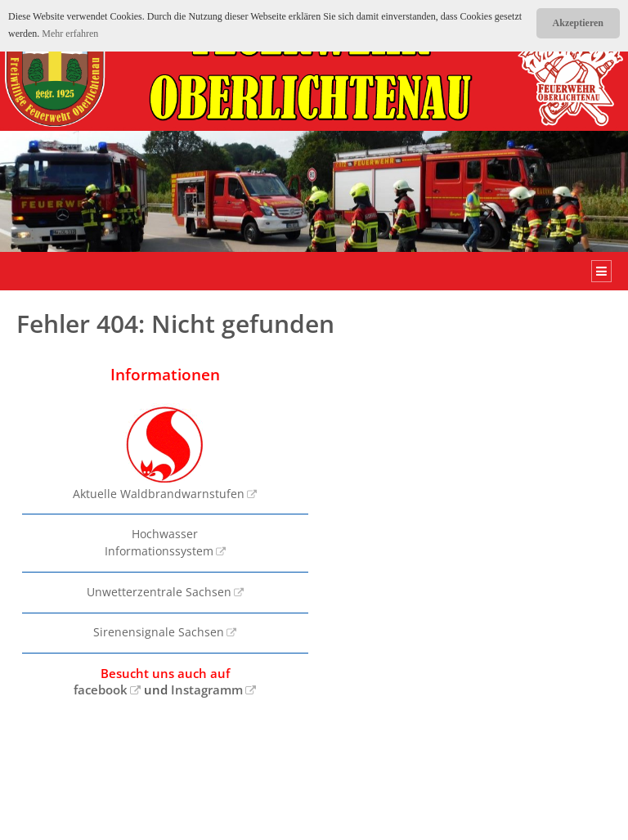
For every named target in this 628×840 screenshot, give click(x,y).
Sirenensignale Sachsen (159, 632)
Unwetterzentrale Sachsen (159, 592)
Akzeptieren (578, 23)
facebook (101, 690)
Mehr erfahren (70, 34)
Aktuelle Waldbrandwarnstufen (159, 452)
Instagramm (207, 690)
